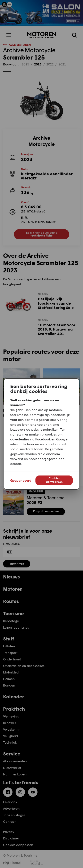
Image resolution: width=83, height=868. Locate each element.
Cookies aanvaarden (54, 480)
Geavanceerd (21, 480)
